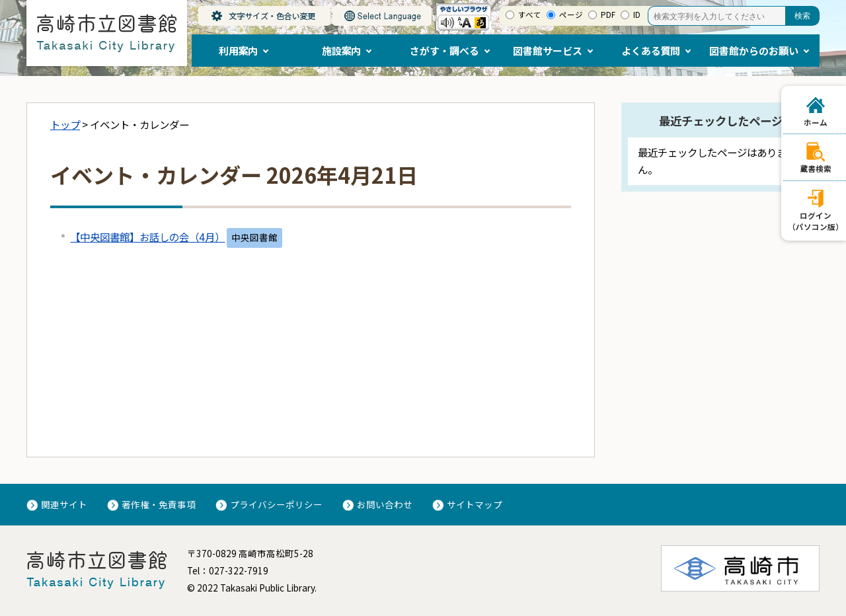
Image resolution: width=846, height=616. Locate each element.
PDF (608, 15)
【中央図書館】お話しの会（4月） (147, 237)
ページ (571, 15)
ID (637, 15)
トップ (65, 124)
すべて (530, 15)
